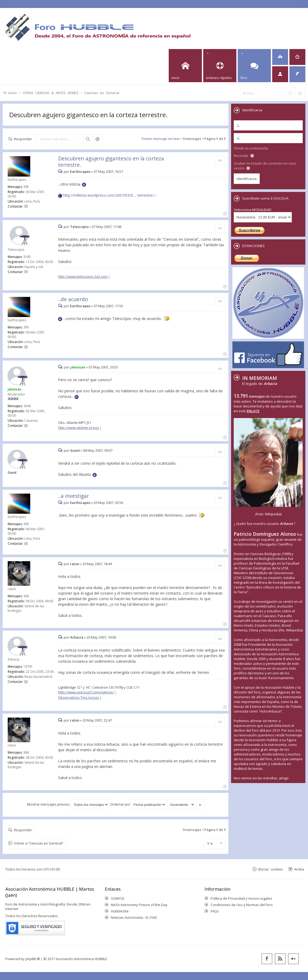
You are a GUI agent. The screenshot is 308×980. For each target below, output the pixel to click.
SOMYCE (118, 898)
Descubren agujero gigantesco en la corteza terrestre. (88, 115)
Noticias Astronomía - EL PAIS (134, 917)
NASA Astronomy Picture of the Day (139, 905)
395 (26, 187)
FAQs (215, 911)
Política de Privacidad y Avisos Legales (241, 898)
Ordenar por (138, 804)
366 (26, 596)
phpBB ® (33, 959)
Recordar (244, 156)
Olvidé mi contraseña (251, 148)
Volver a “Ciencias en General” (39, 843)
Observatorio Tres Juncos (79, 697)
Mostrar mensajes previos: (68, 804)
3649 (27, 406)
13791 (28, 667)
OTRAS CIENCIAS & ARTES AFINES (51, 93)
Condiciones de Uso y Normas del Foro (242, 905)
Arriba (299, 869)
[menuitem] (280, 57)
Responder (23, 139)
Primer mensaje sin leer (161, 139)
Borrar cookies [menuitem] (271, 869)
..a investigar (73, 496)
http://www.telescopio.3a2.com (83, 276)
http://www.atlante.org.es (79, 428)
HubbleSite (120, 911)
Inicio (13, 93)
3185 (27, 257)
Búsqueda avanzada (97, 139)
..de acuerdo (73, 299)
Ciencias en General (102, 93)
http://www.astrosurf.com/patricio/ (86, 692)
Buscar (88, 139)
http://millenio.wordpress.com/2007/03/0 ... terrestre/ (108, 195)
